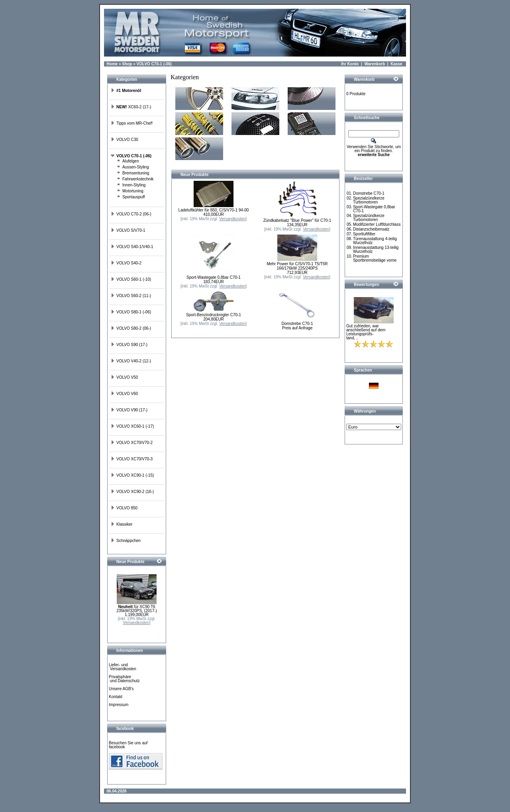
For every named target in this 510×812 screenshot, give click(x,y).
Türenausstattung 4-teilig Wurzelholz (375, 241)
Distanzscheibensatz (371, 229)
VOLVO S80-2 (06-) (131, 328)
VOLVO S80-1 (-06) (131, 312)
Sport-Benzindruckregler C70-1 (214, 315)
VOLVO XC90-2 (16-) (132, 492)
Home (112, 64)
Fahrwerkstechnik (135, 179)
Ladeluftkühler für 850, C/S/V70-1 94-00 (214, 210)
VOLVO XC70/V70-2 (132, 443)
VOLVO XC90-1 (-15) (132, 475)
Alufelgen (128, 161)
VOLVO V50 (124, 377)
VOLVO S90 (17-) (129, 345)
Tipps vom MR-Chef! (132, 123)
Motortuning (130, 191)
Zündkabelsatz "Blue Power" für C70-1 (297, 220)
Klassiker (122, 524)
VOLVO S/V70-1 (128, 230)
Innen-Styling (131, 185)
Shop (127, 64)
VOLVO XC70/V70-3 (132, 459)
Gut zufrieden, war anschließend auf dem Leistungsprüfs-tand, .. (366, 332)
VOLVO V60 (124, 394)
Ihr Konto (350, 64)
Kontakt (116, 697)
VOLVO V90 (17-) (129, 410)
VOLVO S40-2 (126, 263)
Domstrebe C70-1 (297, 324)
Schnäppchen (126, 541)
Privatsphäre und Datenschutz (124, 679)
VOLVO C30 (125, 140)
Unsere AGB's (121, 689)
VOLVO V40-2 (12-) (131, 361)
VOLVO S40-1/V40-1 (132, 247)
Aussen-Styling (133, 167)
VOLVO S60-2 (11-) (131, 296)
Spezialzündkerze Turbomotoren (369, 200)
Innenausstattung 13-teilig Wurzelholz (376, 249)
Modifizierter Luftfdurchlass (377, 224)
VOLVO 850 (124, 508)
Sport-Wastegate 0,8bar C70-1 (214, 277)
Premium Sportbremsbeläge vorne (375, 258)
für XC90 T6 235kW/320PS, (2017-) (137, 609)
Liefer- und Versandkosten (123, 667)
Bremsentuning (133, 173)
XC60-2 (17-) (131, 107)
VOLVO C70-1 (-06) (154, 64)
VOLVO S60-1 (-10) (131, 279)
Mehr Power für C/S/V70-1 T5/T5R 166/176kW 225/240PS (297, 266)
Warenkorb (375, 64)
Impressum (119, 705)
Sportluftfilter (364, 234)
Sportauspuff (131, 197)
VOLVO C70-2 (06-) (131, 214)
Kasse (396, 64)
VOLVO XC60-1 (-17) (132, 426)
